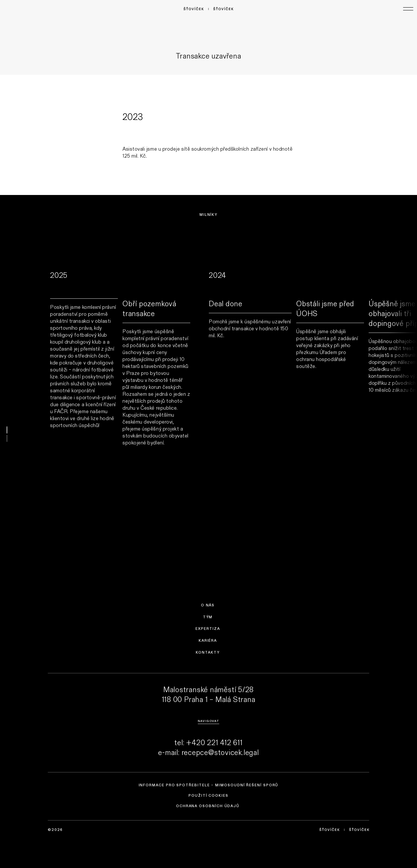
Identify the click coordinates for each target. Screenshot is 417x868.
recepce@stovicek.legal (220, 752)
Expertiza (208, 629)
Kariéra (208, 641)
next (403, 395)
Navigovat (209, 721)
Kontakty (208, 652)
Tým (208, 617)
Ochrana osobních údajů (208, 806)
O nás (208, 605)
